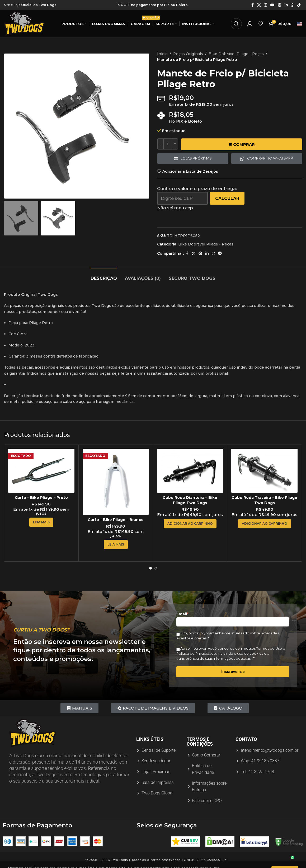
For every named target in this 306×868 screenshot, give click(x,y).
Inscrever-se (233, 671)
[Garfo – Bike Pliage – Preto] (41, 471)
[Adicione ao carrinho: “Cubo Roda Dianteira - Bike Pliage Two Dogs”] (190, 524)
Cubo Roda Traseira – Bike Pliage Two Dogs (264, 500)
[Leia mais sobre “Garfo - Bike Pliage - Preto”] (41, 522)
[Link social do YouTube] (272, 5)
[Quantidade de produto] (168, 144)
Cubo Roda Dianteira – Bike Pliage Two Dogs (190, 500)
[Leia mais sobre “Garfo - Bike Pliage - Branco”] (116, 544)
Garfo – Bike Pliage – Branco (116, 520)
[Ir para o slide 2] (156, 568)
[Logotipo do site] (24, 23)
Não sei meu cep (175, 208)
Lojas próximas (196, 158)
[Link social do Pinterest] (280, 5)
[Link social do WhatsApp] (293, 5)
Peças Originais (188, 54)
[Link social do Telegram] (220, 254)
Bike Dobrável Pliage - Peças (236, 54)
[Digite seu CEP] (182, 198)
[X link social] (259, 5)
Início (162, 54)
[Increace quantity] (175, 144)
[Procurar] (236, 24)
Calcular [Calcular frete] (227, 198)
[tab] (104, 276)
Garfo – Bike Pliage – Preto (41, 498)
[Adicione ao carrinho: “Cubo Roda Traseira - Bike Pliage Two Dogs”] (265, 524)
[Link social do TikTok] (299, 5)
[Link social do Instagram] (266, 5)
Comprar (241, 144)
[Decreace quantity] (160, 144)
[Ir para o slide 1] (150, 568)
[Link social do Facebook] (252, 5)
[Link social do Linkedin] (286, 5)
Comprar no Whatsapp (270, 158)
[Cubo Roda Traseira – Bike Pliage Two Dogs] (264, 471)
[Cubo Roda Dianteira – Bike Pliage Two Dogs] (190, 471)
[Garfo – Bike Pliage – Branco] (116, 482)
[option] (74, 193)
